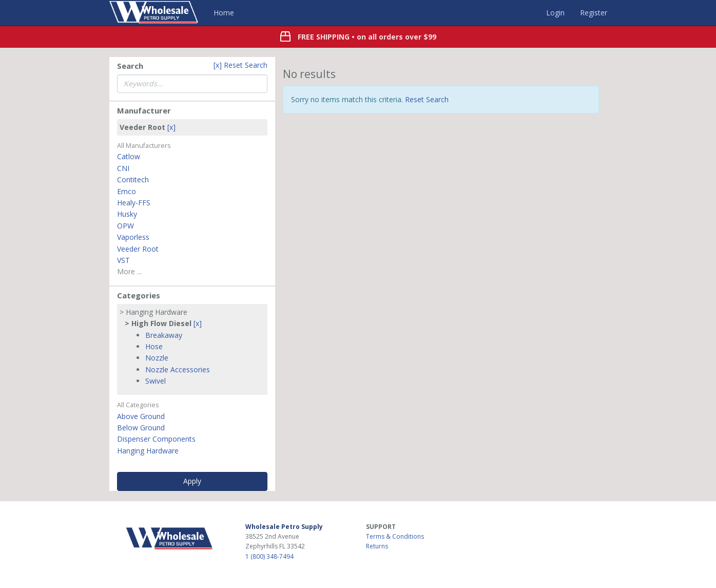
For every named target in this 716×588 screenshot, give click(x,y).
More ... (129, 271)
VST (123, 260)
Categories (139, 295)
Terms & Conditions (395, 536)
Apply (192, 481)
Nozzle (157, 358)
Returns (377, 546)
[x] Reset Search (240, 65)
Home (224, 13)
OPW (125, 226)
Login (555, 13)
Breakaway (164, 335)
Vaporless (133, 237)
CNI (123, 168)
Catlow (129, 156)
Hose (154, 346)
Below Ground (141, 428)
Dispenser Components (156, 439)
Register (594, 13)
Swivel (156, 381)
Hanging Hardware (148, 451)
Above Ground (141, 416)
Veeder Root (138, 249)
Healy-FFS (134, 203)
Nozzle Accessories (178, 369)
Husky (127, 214)
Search (130, 66)
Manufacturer (144, 110)
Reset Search (427, 99)
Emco (127, 191)
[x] (171, 127)
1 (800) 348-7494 (269, 556)
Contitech (133, 179)
